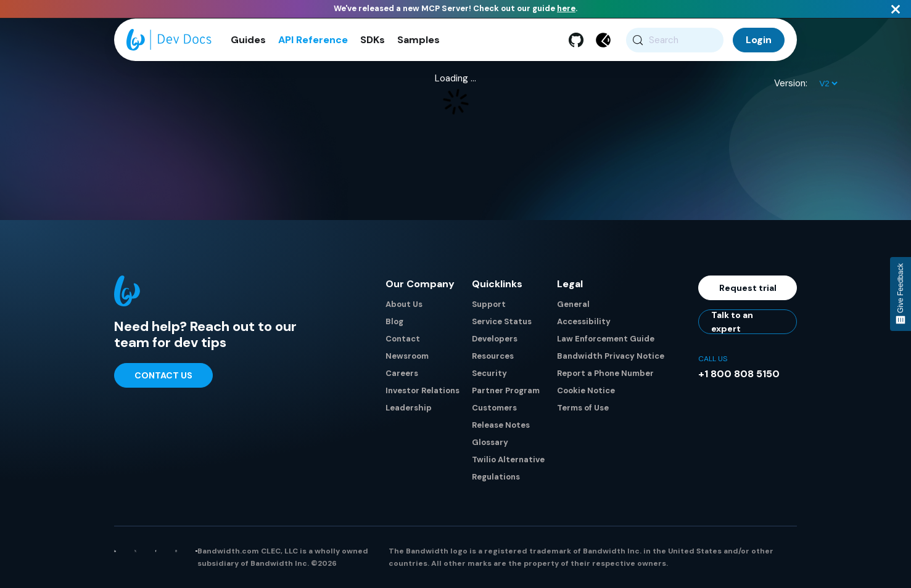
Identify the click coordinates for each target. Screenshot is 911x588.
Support (489, 304)
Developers (495, 339)
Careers (402, 373)
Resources (493, 356)
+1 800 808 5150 (739, 374)
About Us (404, 304)
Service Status (502, 321)
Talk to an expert (732, 322)
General (573, 304)
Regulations (496, 477)
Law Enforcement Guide (606, 339)
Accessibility (584, 321)
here (566, 8)
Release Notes (501, 425)
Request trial (748, 288)
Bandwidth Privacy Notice (611, 356)
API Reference (313, 40)
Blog (394, 321)
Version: (791, 83)
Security (489, 373)
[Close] (896, 9)
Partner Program (506, 390)
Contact (403, 339)
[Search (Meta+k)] (675, 40)
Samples (418, 40)
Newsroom (407, 356)
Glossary (490, 442)
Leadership (409, 408)
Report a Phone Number (605, 373)
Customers (494, 408)
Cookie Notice (586, 390)
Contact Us (163, 375)
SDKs (373, 40)
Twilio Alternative (508, 459)
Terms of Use (583, 408)
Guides (248, 40)
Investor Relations (423, 390)
